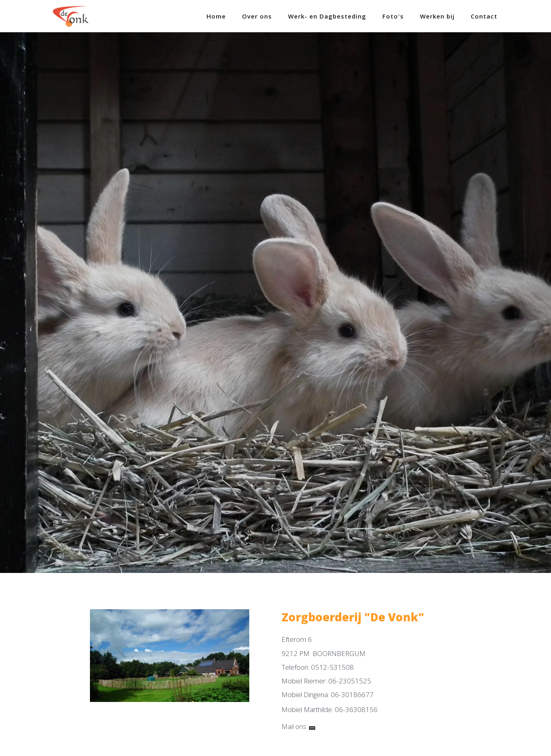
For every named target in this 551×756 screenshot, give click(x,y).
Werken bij (437, 16)
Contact (484, 16)
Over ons (257, 16)
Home (216, 16)
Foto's (393, 16)
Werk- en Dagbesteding (327, 16)
